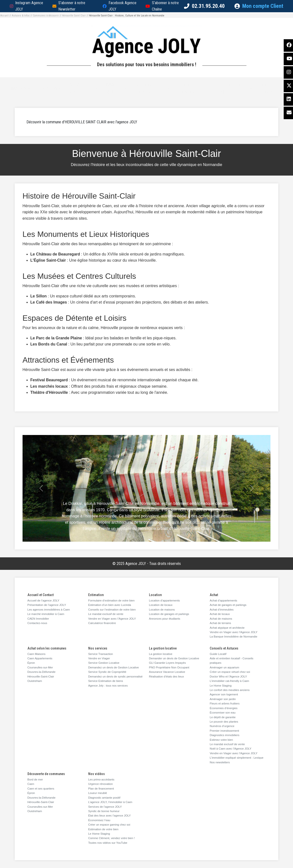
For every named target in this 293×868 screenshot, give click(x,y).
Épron (31, 663)
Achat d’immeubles (222, 610)
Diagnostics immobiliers (225, 735)
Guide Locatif (218, 654)
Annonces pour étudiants (165, 619)
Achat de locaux (220, 614)
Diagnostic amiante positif (104, 798)
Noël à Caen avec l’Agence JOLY (231, 749)
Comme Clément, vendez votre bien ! (111, 838)
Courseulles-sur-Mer (40, 667)
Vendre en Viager (99, 658)
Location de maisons (162, 610)
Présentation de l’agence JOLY (47, 605)
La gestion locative (161, 654)
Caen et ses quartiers (41, 789)
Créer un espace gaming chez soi (109, 825)
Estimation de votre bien (103, 829)
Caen (31, 784)
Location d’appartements (164, 600)
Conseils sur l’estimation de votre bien (112, 610)
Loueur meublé (98, 793)
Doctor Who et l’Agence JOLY (228, 677)
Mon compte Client (259, 6)
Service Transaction (101, 654)
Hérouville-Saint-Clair (41, 677)
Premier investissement (224, 731)
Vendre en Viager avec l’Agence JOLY (112, 619)
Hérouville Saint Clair (74, 16)
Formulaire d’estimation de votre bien (111, 600)
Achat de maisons (221, 619)
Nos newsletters (220, 762)
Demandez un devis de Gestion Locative (114, 667)
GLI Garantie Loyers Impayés (167, 663)
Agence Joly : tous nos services (108, 686)
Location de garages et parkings (169, 614)
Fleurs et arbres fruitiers (225, 703)
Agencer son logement (224, 694)
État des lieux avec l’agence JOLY (110, 816)
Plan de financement (101, 789)
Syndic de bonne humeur (104, 811)
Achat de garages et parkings (228, 605)
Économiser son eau (223, 713)
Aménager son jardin (223, 699)
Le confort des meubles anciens (230, 690)
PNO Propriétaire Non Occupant (169, 667)
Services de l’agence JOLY (105, 807)
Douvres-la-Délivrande (42, 672)
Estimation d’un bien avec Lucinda (110, 605)
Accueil (4, 16)
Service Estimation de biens (106, 681)
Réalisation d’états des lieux (166, 677)
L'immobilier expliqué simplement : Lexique (237, 758)
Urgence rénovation (101, 784)
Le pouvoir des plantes (224, 722)
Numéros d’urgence (222, 726)
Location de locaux (161, 605)
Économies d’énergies (224, 708)
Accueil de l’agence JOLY (43, 600)
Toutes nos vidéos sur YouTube (108, 843)
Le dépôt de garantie (223, 717)
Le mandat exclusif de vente (106, 614)
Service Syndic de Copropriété (107, 672)
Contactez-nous (37, 623)
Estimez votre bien (221, 740)
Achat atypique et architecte (227, 628)
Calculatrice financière (102, 623)
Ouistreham (35, 681)
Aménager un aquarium (224, 667)
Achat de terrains (220, 623)
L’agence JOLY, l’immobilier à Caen (110, 802)
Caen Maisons (37, 654)
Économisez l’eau (99, 820)
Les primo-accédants (101, 779)
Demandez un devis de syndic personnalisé (115, 677)
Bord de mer (35, 779)
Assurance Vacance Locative (167, 672)
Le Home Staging (221, 686)
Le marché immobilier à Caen (46, 614)
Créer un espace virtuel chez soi (230, 672)
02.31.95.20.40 (208, 6)
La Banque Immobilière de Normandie (233, 637)
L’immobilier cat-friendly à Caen (229, 681)
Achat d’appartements (223, 600)
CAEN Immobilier (38, 619)
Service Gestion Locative (104, 663)
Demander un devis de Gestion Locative (174, 658)
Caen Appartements (40, 658)
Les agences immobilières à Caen (49, 610)
